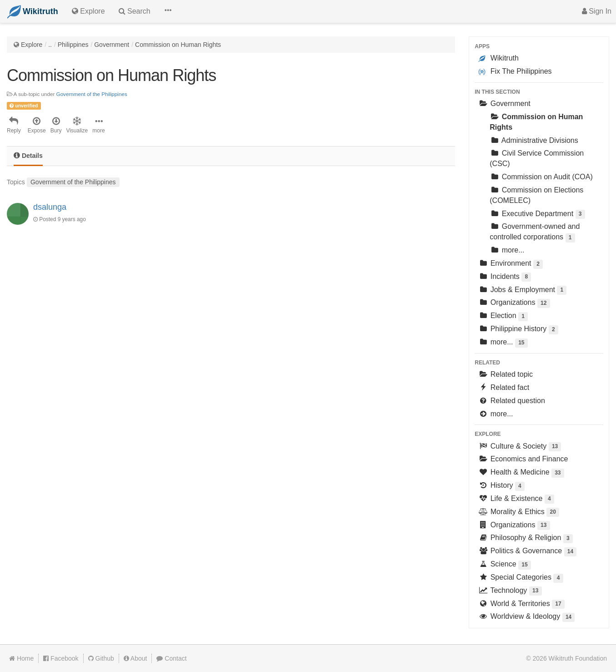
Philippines (73, 45)
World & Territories (521, 604)
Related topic (506, 374)
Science (505, 565)
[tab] (28, 156)
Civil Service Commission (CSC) (537, 158)
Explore (32, 45)
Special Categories (521, 578)
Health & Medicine (521, 473)
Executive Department (537, 215)
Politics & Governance (527, 552)
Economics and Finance (523, 459)
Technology (510, 591)
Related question (512, 401)
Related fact (504, 387)
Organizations (514, 303)
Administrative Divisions (534, 140)
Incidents (505, 277)
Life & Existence (516, 499)
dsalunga (50, 207)
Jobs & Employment (522, 291)
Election (503, 316)
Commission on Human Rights (178, 45)
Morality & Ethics (519, 513)
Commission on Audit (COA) (541, 177)
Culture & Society (520, 447)
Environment (511, 264)
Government (112, 45)
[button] (168, 11)
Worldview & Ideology (526, 617)
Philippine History (518, 330)
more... (507, 250)
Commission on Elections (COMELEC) (536, 195)
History (501, 486)
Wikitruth (498, 58)
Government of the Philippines (92, 94)
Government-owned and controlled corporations (535, 232)
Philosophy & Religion (526, 538)
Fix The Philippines (515, 71)
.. (50, 45)
